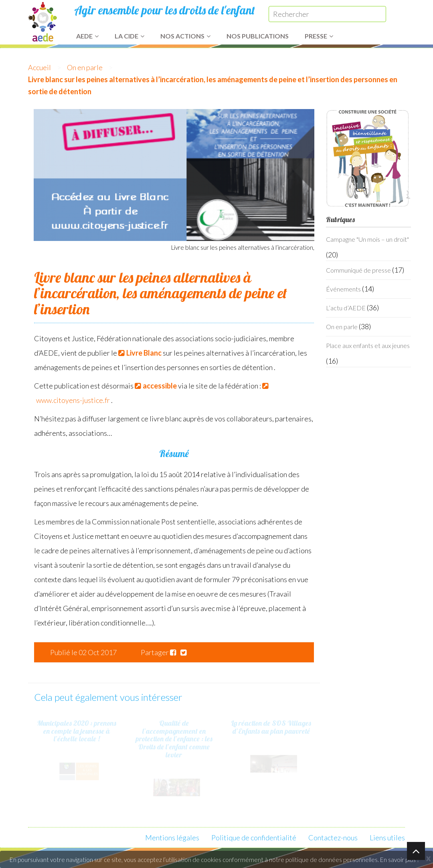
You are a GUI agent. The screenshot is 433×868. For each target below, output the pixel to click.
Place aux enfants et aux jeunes (368, 345)
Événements (343, 289)
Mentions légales (172, 838)
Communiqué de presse (358, 270)
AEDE (87, 36)
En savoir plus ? (400, 860)
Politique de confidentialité (254, 838)
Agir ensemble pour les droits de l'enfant (165, 10)
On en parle (85, 67)
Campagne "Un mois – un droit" (367, 239)
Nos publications (258, 36)
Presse (319, 36)
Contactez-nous (333, 838)
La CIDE (129, 36)
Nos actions (185, 36)
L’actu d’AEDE (346, 308)
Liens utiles (387, 838)
